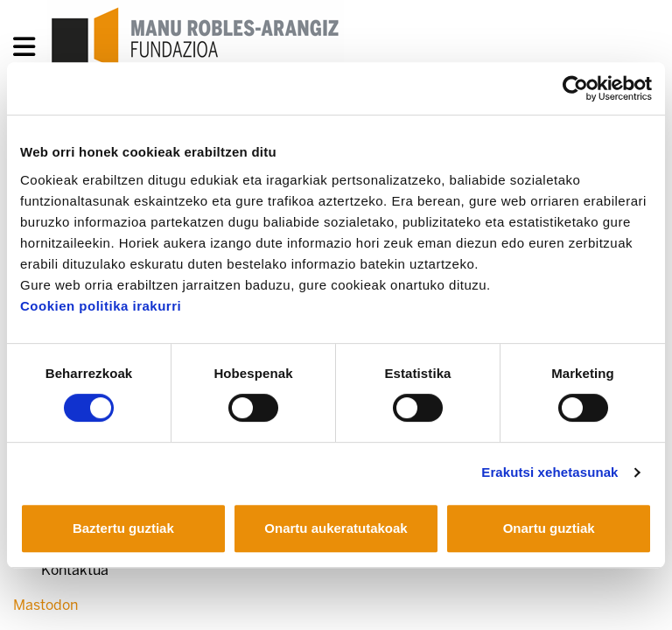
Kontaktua (75, 570)
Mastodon (45, 605)
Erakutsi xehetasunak (549, 472)
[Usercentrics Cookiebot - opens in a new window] (575, 88)
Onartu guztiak (549, 528)
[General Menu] (29, 50)
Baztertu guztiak (123, 528)
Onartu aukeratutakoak (336, 528)
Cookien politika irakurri (101, 306)
